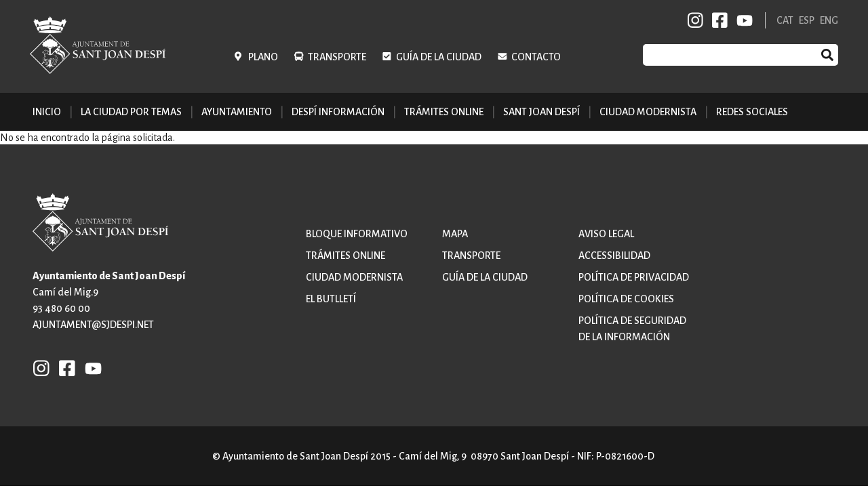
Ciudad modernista (354, 277)
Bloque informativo (357, 234)
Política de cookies (626, 299)
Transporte (337, 57)
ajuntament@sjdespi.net (93, 325)
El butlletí (331, 299)
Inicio (47, 112)
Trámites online (444, 112)
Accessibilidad (614, 256)
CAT (785, 20)
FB (717, 20)
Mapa (455, 234)
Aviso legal (606, 234)
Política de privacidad (634, 277)
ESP (807, 20)
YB (742, 20)
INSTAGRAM (696, 20)
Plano (263, 57)
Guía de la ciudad (439, 57)
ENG (829, 20)
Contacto (536, 57)
